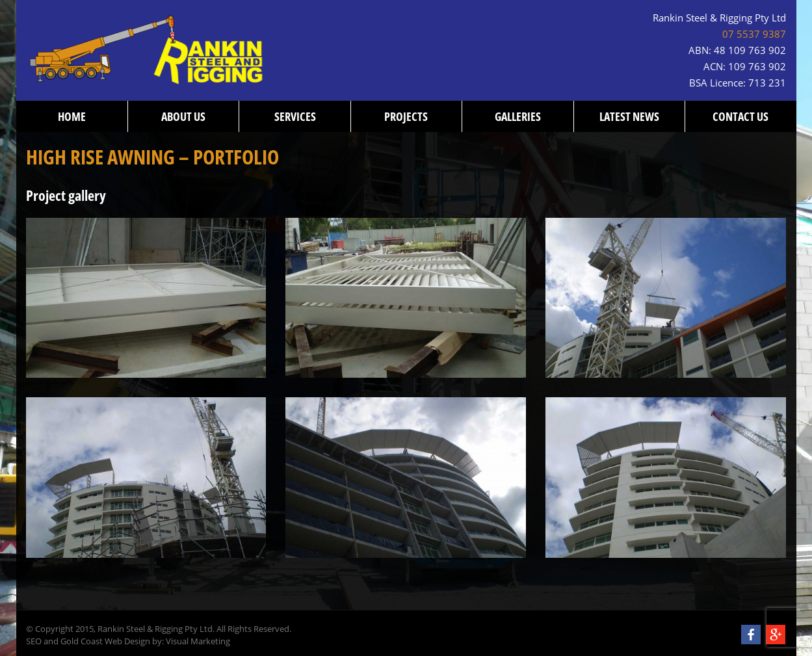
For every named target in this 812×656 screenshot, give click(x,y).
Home (72, 116)
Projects (406, 116)
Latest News (629, 116)
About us (183, 116)
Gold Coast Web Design (105, 641)
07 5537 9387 (754, 34)
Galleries (518, 116)
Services (295, 116)
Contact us (740, 116)
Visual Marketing (198, 641)
